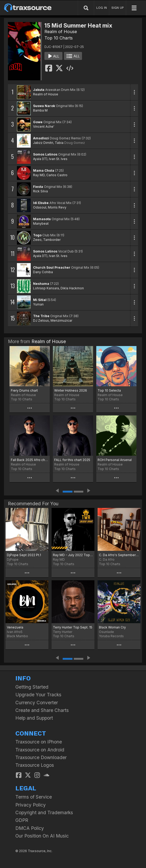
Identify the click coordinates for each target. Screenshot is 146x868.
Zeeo (37, 240)
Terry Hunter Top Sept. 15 (73, 627)
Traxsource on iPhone (39, 742)
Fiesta (38, 187)
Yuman (38, 304)
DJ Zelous (41, 320)
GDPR (22, 820)
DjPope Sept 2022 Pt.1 (24, 555)
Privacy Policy (31, 805)
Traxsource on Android (40, 750)
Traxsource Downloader (41, 757)
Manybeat (41, 223)
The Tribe (41, 316)
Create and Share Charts (42, 710)
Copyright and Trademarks (44, 812)
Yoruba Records (111, 636)
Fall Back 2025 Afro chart (30, 460)
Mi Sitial (40, 300)
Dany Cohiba (43, 272)
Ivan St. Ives (58, 159)
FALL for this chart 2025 (72, 460)
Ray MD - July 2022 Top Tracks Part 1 (73, 555)
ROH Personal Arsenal (115, 460)
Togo (37, 235)
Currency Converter (37, 703)
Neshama (41, 284)
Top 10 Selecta (109, 390)
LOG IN (102, 8)
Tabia (59, 143)
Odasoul (40, 207)
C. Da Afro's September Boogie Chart (119, 555)
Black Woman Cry (112, 627)
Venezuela (15, 627)
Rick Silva (40, 191)
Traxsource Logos (35, 765)
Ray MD (39, 175)
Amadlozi (41, 138)
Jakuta (39, 90)
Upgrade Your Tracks (38, 695)
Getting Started (32, 687)
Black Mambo (17, 636)
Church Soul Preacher (52, 267)
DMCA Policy (30, 828)
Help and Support (34, 718)
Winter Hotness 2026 (71, 390)
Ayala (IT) (40, 159)
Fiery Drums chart (24, 390)
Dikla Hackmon (72, 288)
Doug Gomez (75, 143)
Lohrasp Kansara (46, 288)
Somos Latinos (45, 154)
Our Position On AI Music (42, 836)
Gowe (38, 122)
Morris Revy (57, 207)
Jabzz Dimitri (43, 143)
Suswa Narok (44, 106)
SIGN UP (118, 8)
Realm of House (61, 32)
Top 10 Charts (59, 38)
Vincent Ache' (44, 127)
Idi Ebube (41, 203)
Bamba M (40, 110)
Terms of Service (34, 797)
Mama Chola (44, 170)
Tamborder (52, 240)
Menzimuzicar (61, 320)
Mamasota (42, 219)
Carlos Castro (57, 175)
